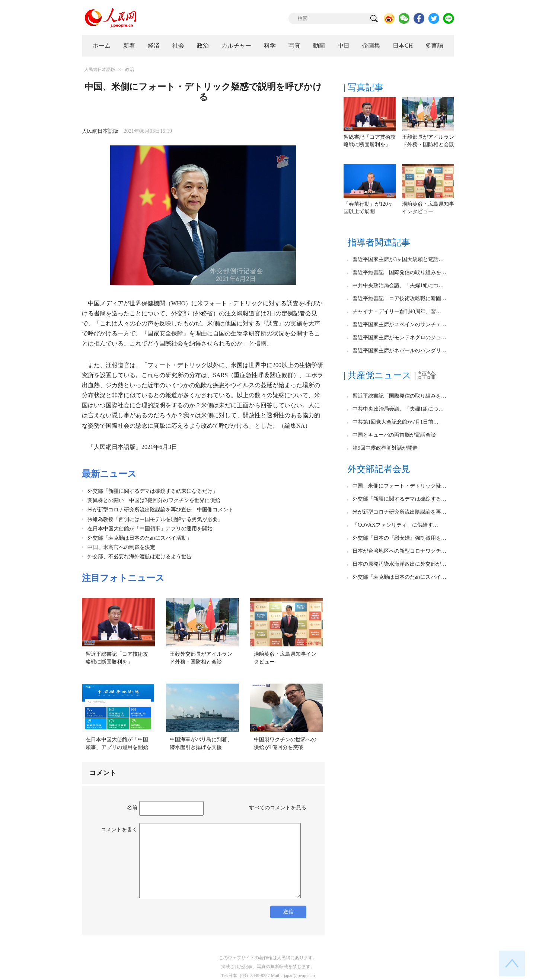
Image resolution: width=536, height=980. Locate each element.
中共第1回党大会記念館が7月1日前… (395, 422)
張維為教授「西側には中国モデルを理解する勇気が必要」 (155, 519)
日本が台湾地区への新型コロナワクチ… (399, 551)
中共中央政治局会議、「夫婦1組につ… (398, 285)
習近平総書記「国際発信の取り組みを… (399, 272)
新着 (129, 46)
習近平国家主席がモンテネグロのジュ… (399, 338)
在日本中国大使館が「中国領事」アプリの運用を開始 (150, 529)
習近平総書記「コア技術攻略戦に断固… (399, 298)
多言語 (434, 46)
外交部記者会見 (379, 469)
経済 (154, 46)
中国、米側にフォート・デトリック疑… (399, 486)
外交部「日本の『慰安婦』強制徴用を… (399, 538)
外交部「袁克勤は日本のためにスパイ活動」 (140, 538)
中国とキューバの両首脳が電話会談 (394, 435)
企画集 (371, 46)
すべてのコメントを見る (278, 808)
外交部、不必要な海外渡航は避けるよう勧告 (140, 557)
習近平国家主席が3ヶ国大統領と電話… (398, 259)
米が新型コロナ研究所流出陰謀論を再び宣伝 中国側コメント (160, 510)
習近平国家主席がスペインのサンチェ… (399, 324)
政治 (203, 46)
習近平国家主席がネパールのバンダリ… (399, 351)
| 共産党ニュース (377, 375)
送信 (288, 912)
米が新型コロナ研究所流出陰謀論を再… (399, 512)
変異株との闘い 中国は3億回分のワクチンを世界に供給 (154, 500)
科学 (270, 46)
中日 (344, 46)
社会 (178, 46)
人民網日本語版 (100, 70)
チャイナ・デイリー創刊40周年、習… (397, 311)
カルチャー (236, 46)
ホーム (102, 46)
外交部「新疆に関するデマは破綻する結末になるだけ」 (153, 491)
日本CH (403, 46)
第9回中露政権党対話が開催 (385, 448)
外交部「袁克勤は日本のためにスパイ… (399, 577)
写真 (294, 46)
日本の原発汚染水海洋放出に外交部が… (399, 564)
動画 (319, 46)
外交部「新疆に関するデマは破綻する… (399, 499)
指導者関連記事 (379, 242)
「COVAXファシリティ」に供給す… (395, 525)
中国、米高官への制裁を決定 (121, 547)
